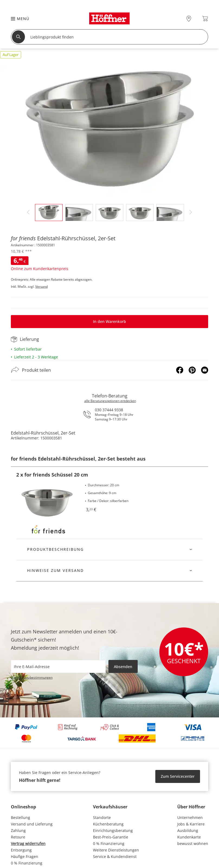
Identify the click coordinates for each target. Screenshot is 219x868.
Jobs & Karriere (191, 824)
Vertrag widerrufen (28, 843)
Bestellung (20, 817)
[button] (17, 19)
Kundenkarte (189, 837)
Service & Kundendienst (115, 856)
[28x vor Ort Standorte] (189, 19)
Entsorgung (21, 850)
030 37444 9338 (109, 410)
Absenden (123, 667)
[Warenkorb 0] (205, 19)
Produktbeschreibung (55, 549)
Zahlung (18, 830)
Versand (41, 286)
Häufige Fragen (25, 856)
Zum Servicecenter (178, 776)
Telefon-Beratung (110, 396)
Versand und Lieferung (32, 824)
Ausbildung (188, 830)
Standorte (102, 817)
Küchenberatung (108, 824)
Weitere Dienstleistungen (116, 850)
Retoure (18, 837)
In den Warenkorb (110, 321)
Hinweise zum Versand (55, 570)
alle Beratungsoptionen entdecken (110, 401)
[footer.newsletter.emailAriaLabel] (58, 666)
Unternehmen (190, 817)
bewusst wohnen (193, 843)
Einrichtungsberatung (113, 830)
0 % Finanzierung (27, 863)
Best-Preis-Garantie (111, 837)
